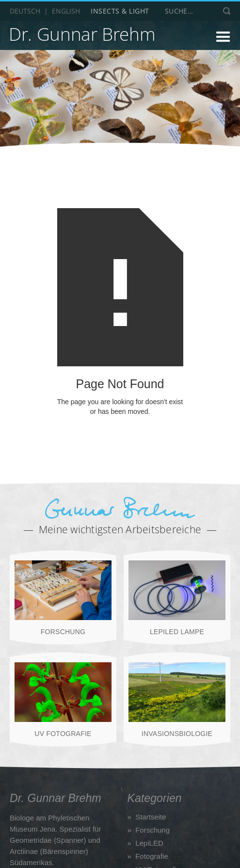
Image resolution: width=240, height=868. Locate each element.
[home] (82, 36)
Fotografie (152, 856)
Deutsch (25, 11)
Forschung (152, 830)
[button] (198, 38)
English (66, 11)
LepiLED (149, 843)
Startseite (151, 817)
